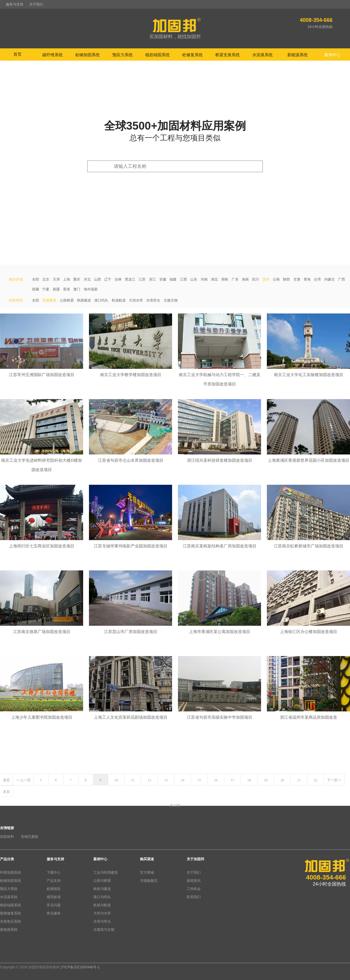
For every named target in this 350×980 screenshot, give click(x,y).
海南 (245, 279)
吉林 (118, 279)
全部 (36, 279)
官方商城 (147, 873)
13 (166, 780)
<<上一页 (23, 780)
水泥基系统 (9, 897)
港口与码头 (102, 897)
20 (282, 780)
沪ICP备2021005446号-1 (80, 967)
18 (249, 780)
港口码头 (101, 300)
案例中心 (100, 859)
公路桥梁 (67, 300)
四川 (256, 279)
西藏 (36, 289)
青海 (307, 279)
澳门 (77, 289)
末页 (6, 792)
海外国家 (91, 289)
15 (199, 780)
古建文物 (171, 300)
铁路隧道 (84, 300)
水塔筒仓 (153, 300)
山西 (97, 279)
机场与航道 (102, 905)
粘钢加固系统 (10, 881)
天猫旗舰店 (149, 881)
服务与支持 (15, 4)
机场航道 (119, 300)
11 (133, 780)
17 (232, 780)
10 (116, 780)
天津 (56, 279)
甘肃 (297, 279)
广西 (342, 279)
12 (149, 780)
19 (266, 780)
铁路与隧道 (102, 889)
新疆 (56, 289)
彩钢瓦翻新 (30, 837)
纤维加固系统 (10, 873)
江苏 (142, 279)
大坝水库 (136, 300)
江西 (183, 279)
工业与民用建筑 (106, 873)
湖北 (214, 279)
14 (183, 780)
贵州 (266, 279)
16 (216, 780)
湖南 (225, 279)
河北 (87, 279)
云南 (276, 279)
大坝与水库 (102, 913)
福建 (173, 279)
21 (299, 780)
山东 (194, 279)
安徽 (163, 279)
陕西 (286, 279)
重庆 (77, 279)
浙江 (153, 279)
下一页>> (334, 780)
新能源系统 (9, 930)
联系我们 (194, 897)
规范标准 (54, 897)
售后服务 (54, 913)
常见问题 (54, 905)
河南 (204, 279)
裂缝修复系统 (10, 913)
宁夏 (46, 289)
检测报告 (54, 889)
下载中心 (54, 873)
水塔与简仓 (102, 921)
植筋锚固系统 (10, 905)
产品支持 (54, 881)
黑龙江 (130, 279)
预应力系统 (9, 889)
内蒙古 (330, 279)
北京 (46, 279)
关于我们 (36, 4)
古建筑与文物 (104, 930)
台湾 (317, 279)
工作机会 (194, 889)
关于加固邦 (195, 859)
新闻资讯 (194, 881)
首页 (17, 54)
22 (316, 780)
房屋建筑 (49, 300)
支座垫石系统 (10, 921)
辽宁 (108, 279)
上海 (66, 279)
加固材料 (7, 837)
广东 (235, 279)
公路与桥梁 (102, 881)
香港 (66, 289)
